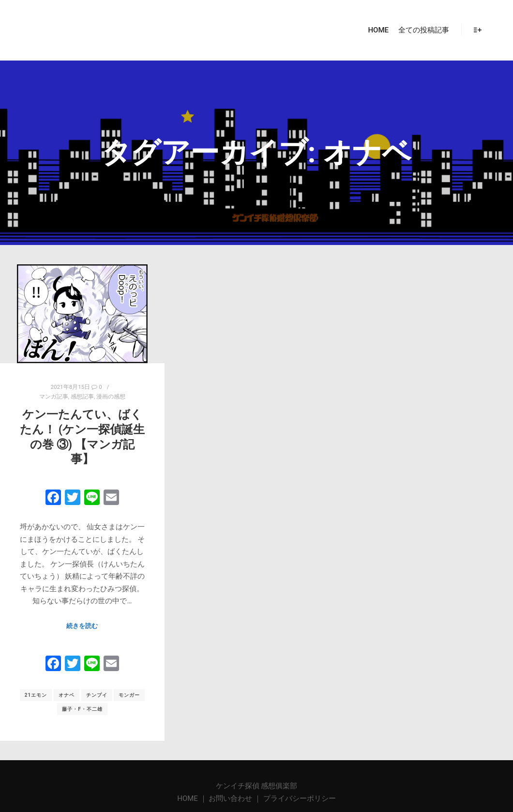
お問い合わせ (230, 798)
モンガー (129, 695)
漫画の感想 (111, 397)
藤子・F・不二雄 (82, 709)
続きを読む (82, 626)
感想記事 (82, 397)
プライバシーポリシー (300, 798)
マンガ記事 (54, 397)
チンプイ (97, 695)
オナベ (67, 695)
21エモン (36, 695)
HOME (188, 798)
